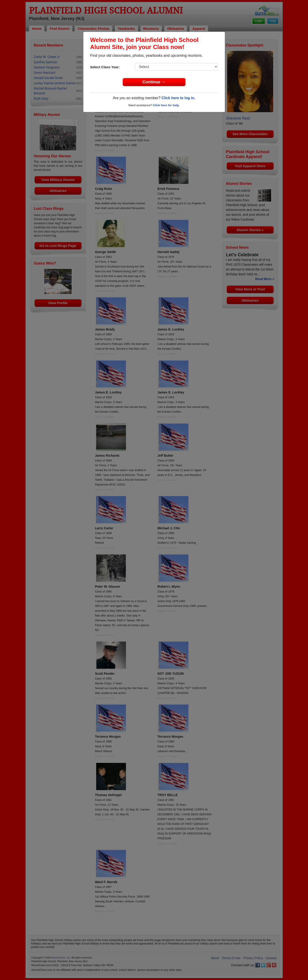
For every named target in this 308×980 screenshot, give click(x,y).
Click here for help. (166, 105)
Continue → (154, 82)
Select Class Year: (105, 67)
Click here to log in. (178, 98)
